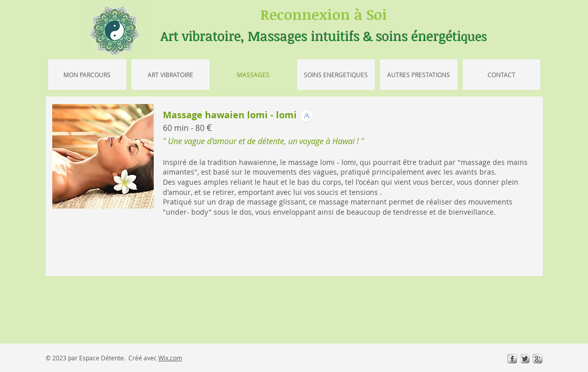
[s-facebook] (512, 359)
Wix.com (170, 358)
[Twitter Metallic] (525, 359)
